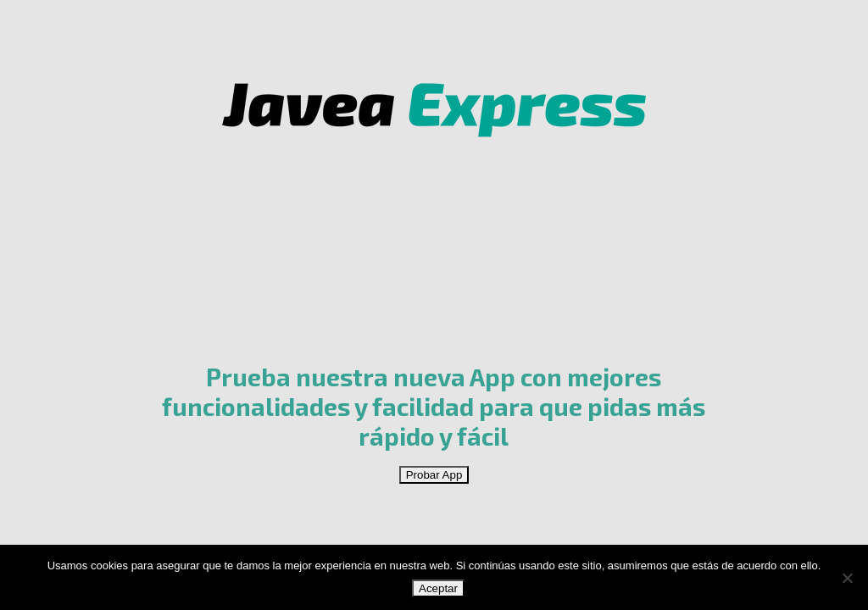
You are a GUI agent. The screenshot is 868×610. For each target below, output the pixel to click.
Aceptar (438, 588)
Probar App (434, 475)
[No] (847, 578)
